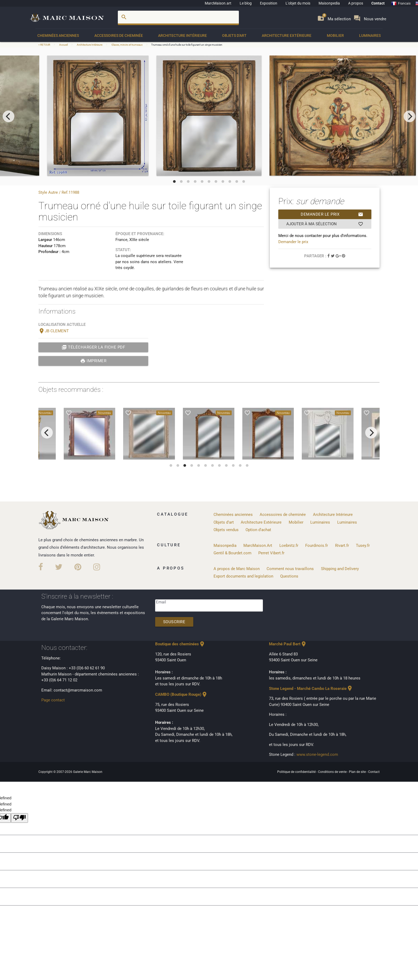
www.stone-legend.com (317, 754)
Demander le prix (332, 214)
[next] (409, 116)
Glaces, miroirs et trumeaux (127, 45)
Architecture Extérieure (287, 35)
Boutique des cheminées (180, 644)
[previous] (9, 116)
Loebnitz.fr (289, 546)
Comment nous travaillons (290, 569)
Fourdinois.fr (317, 546)
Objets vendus (226, 530)
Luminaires (370, 35)
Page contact (53, 700)
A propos (356, 3)
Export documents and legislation (243, 576)
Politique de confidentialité (297, 772)
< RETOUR (45, 45)
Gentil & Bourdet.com (232, 553)
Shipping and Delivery (340, 569)
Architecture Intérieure (182, 35)
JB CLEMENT (54, 331)
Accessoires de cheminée (119, 35)
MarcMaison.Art (258, 546)
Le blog (246, 3)
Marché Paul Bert (288, 644)
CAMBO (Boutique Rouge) (181, 694)
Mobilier (335, 35)
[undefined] (19, 818)
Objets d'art (234, 35)
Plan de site (358, 772)
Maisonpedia (329, 3)
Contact (378, 3)
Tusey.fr (363, 546)
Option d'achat (258, 530)
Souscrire (174, 622)
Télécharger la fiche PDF (93, 347)
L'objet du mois (298, 3)
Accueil (63, 45)
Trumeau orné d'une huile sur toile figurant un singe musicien (187, 45)
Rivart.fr (342, 546)
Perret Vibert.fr (271, 553)
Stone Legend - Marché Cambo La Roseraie (311, 689)
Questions (289, 576)
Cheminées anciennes (58, 35)
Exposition (269, 3)
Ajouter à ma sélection (325, 224)
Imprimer (93, 361)
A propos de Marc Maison (237, 569)
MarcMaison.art (218, 3)
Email (161, 602)
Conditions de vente (333, 772)
